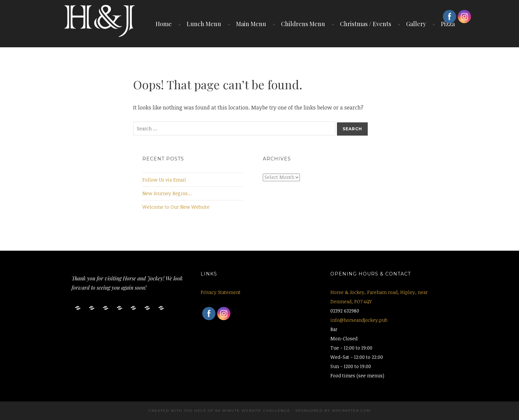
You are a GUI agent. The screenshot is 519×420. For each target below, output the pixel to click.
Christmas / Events (366, 24)
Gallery (416, 24)
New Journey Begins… (167, 193)
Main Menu (251, 24)
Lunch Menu (204, 24)
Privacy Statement (221, 292)
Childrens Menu (303, 24)
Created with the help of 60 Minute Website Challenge (219, 411)
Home (164, 24)
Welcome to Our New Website (176, 207)
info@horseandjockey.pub (359, 320)
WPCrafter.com (351, 411)
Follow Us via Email (164, 180)
